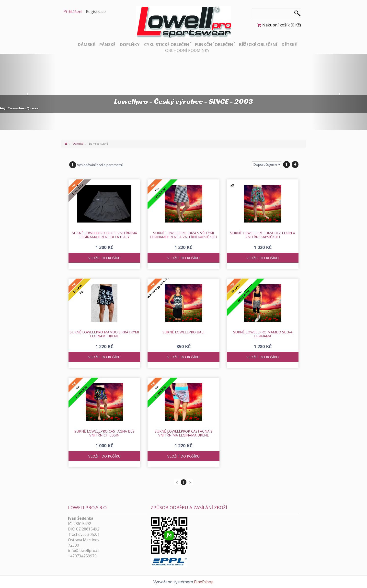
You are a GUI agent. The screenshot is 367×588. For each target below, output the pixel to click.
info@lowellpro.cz (84, 551)
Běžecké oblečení (258, 44)
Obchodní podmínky (187, 50)
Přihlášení (73, 11)
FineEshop (204, 582)
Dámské (86, 44)
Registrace (96, 11)
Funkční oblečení (215, 44)
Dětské (289, 44)
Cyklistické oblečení (167, 44)
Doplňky (130, 44)
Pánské (107, 44)
